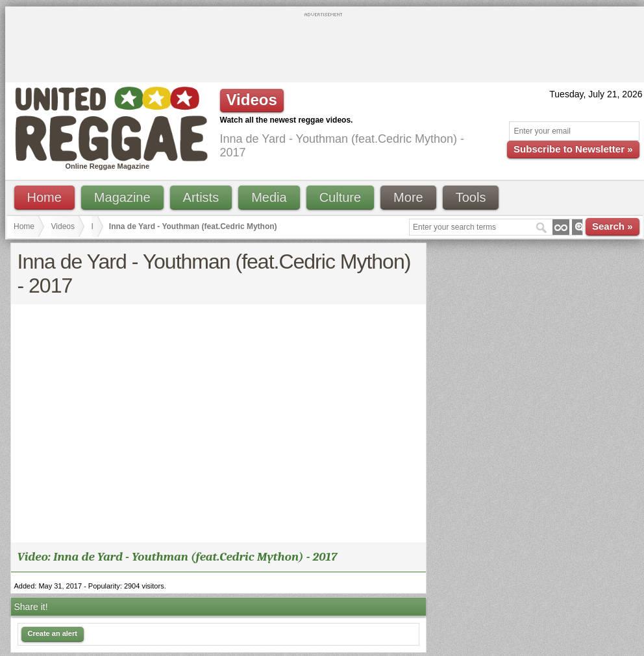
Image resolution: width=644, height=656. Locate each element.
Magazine (122, 197)
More (408, 197)
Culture (340, 197)
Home (44, 197)
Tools (471, 197)
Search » (613, 226)
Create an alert (53, 633)
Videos (63, 226)
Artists (201, 197)
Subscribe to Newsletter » (573, 149)
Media (269, 197)
